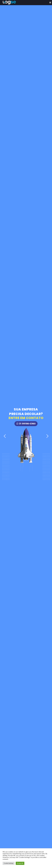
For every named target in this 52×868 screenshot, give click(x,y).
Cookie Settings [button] (9, 863)
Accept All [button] (20, 863)
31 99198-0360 (26, 424)
